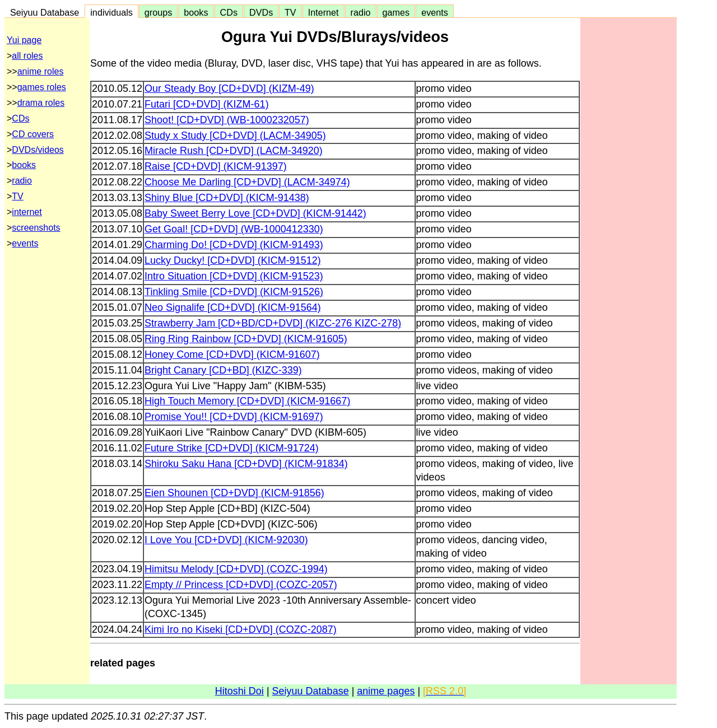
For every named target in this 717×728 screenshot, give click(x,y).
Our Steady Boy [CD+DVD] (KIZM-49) (229, 88)
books (196, 12)
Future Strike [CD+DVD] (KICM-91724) (232, 448)
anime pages (386, 691)
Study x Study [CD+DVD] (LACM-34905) (235, 136)
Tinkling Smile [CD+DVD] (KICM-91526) (234, 292)
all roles (27, 56)
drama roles (41, 103)
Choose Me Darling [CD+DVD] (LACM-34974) (247, 182)
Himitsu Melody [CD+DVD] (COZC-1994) (236, 569)
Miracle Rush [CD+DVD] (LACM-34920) (234, 151)
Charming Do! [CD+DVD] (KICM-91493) (234, 245)
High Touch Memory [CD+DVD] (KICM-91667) (247, 401)
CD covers (33, 134)
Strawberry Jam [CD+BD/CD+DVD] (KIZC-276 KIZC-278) (273, 323)
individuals (111, 12)
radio (361, 12)
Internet (323, 12)
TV (290, 12)
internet (27, 212)
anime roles (41, 71)
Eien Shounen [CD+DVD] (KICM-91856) (234, 493)
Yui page (24, 40)
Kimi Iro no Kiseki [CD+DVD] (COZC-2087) (241, 629)
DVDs (261, 12)
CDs (229, 12)
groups (159, 12)
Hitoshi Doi (239, 691)
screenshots (36, 228)
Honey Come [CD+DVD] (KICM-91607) (232, 354)
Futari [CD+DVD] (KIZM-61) (207, 104)
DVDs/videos (38, 150)
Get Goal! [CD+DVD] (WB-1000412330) (234, 229)
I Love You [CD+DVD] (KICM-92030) (226, 540)
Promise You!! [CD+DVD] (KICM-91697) (234, 417)
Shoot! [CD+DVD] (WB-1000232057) (227, 120)
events (435, 12)
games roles (42, 87)
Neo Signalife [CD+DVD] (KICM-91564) (233, 307)
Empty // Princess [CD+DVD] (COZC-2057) (241, 585)
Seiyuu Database (45, 12)
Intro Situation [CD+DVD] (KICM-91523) (234, 276)
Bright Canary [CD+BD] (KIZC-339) (223, 370)
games (396, 12)
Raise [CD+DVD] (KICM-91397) (216, 166)
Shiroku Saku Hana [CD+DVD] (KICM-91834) (246, 464)
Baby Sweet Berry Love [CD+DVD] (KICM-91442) (255, 213)
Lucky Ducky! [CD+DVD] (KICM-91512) (233, 260)
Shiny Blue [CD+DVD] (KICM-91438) (227, 198)
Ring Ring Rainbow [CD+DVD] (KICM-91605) (246, 339)
